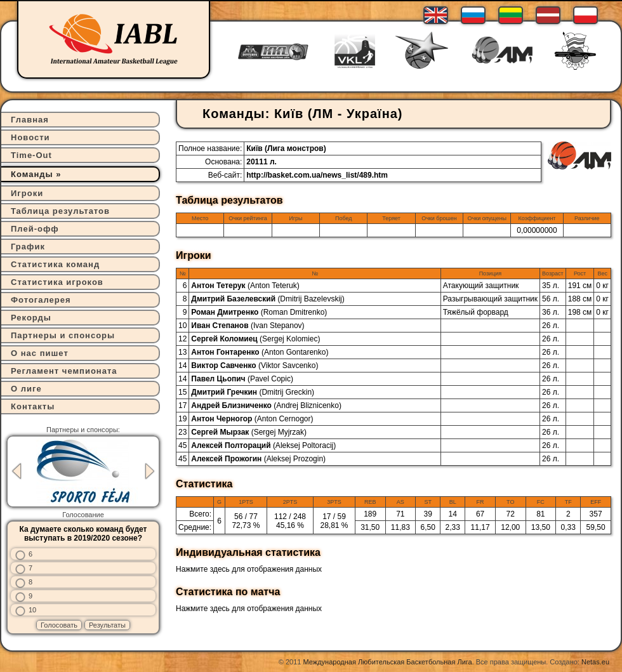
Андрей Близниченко (266, 405)
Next (150, 471)
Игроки (27, 193)
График (28, 247)
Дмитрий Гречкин (253, 392)
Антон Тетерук (245, 286)
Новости (30, 137)
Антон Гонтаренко (260, 352)
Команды (32, 174)
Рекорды (31, 318)
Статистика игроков (57, 282)
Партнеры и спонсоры (63, 335)
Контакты (33, 406)
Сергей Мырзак (249, 432)
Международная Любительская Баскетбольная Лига (388, 662)
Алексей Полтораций (263, 445)
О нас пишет (40, 353)
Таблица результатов (60, 211)
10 (32, 610)
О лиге (26, 389)
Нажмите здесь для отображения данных (249, 569)
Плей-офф (35, 229)
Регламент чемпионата (64, 371)
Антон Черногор (252, 419)
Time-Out (31, 155)
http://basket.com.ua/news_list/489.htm (317, 175)
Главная (30, 120)
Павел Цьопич (242, 379)
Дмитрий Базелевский (268, 299)
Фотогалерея (41, 300)
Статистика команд (55, 264)
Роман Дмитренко (259, 312)
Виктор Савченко (255, 366)
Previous (17, 471)
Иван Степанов (248, 326)
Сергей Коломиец (255, 339)
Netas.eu (595, 662)
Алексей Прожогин (258, 459)
